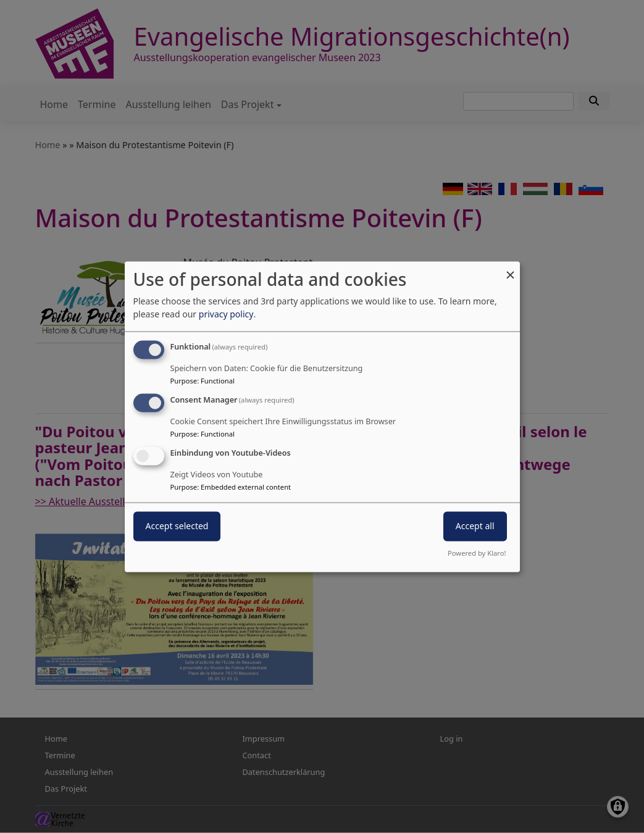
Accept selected (177, 526)
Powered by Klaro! (477, 553)
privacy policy (226, 315)
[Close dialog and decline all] (511, 269)
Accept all (475, 526)
